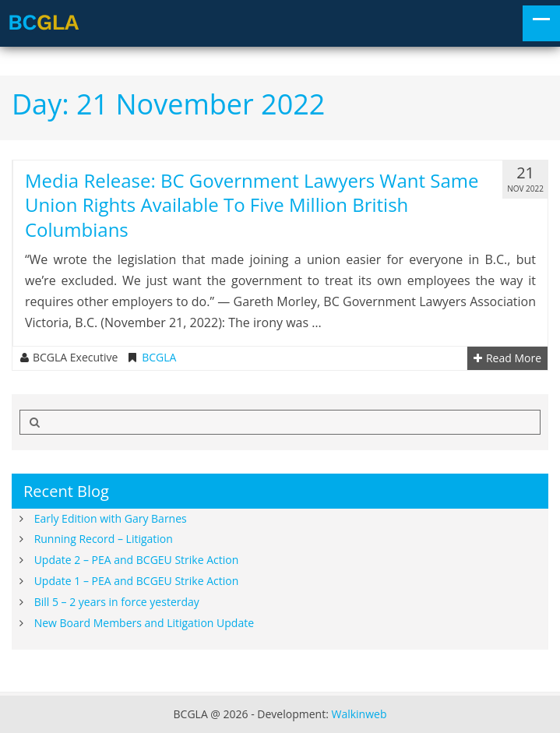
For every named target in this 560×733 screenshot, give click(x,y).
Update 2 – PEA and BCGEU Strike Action (137, 560)
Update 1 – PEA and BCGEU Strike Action (137, 581)
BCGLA (159, 358)
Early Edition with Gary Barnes (111, 518)
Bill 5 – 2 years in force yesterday (117, 602)
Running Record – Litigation (104, 539)
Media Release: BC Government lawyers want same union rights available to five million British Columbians (252, 204)
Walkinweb (359, 714)
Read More (507, 358)
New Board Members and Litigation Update (144, 623)
